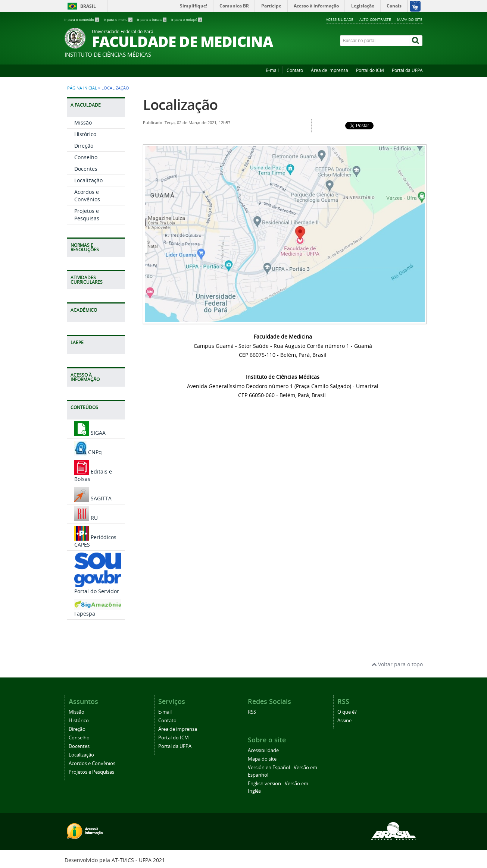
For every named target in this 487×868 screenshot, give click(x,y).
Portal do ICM (370, 70)
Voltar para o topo (397, 664)
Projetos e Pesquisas (87, 215)
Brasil (88, 6)
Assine (344, 721)
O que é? (347, 712)
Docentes (86, 169)
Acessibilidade (340, 19)
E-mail (272, 70)
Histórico (85, 134)
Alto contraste (375, 19)
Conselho (86, 157)
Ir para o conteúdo (82, 20)
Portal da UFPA (407, 70)
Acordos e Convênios (87, 196)
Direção (84, 146)
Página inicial (82, 88)
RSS (252, 712)
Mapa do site (410, 19)
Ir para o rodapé (187, 20)
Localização (88, 180)
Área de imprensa (330, 70)
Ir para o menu (119, 20)
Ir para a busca (152, 20)
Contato (295, 70)
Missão (83, 122)
